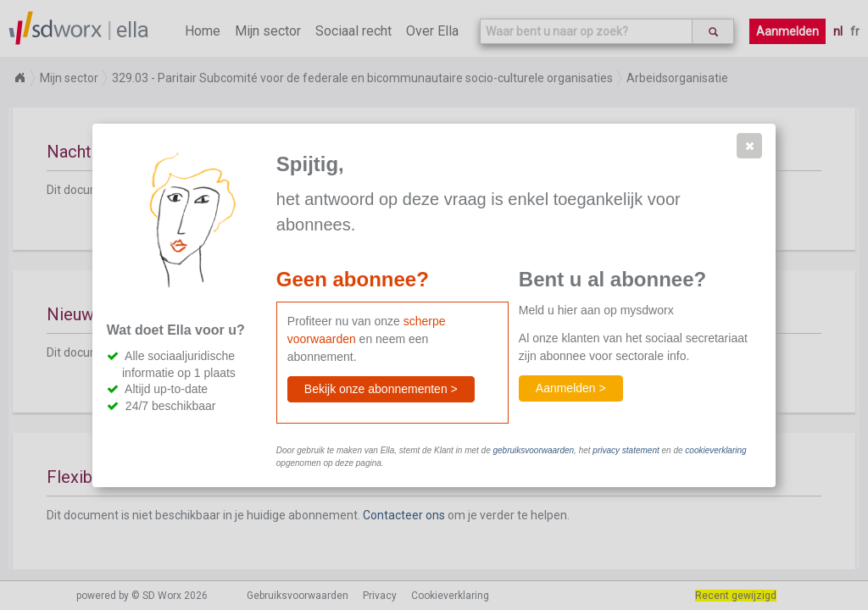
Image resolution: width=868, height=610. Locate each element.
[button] (749, 146)
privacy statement (626, 450)
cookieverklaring (715, 450)
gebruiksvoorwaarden (533, 450)
